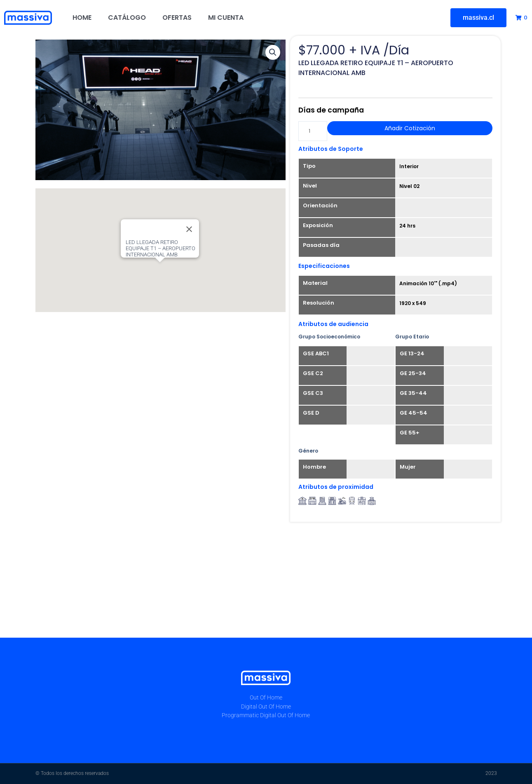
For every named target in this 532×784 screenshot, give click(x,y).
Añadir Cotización (410, 128)
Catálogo (127, 18)
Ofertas (177, 18)
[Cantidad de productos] (313, 131)
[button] (273, 52)
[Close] (189, 229)
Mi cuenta (226, 18)
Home (82, 18)
